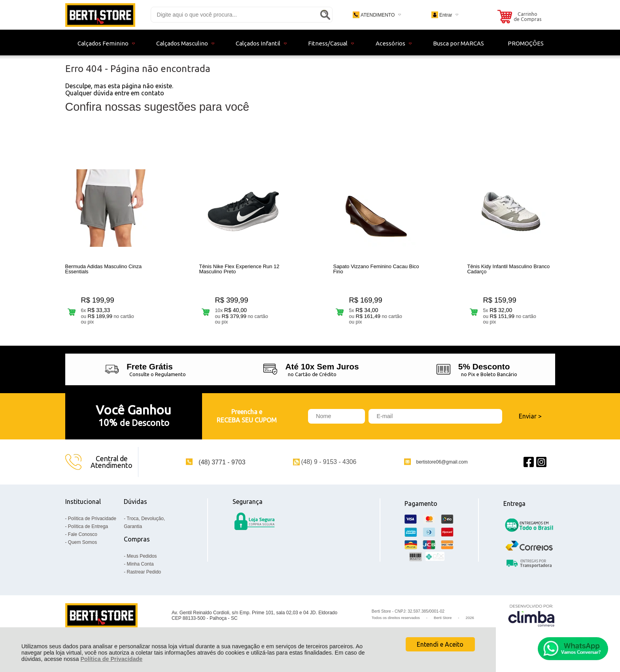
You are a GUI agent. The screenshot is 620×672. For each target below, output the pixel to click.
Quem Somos (82, 547)
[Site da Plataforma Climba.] (531, 620)
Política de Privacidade (111, 659)
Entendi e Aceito (440, 644)
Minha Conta (140, 569)
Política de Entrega (88, 531)
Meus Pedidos (142, 561)
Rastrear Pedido (144, 577)
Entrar (446, 15)
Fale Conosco (83, 539)
